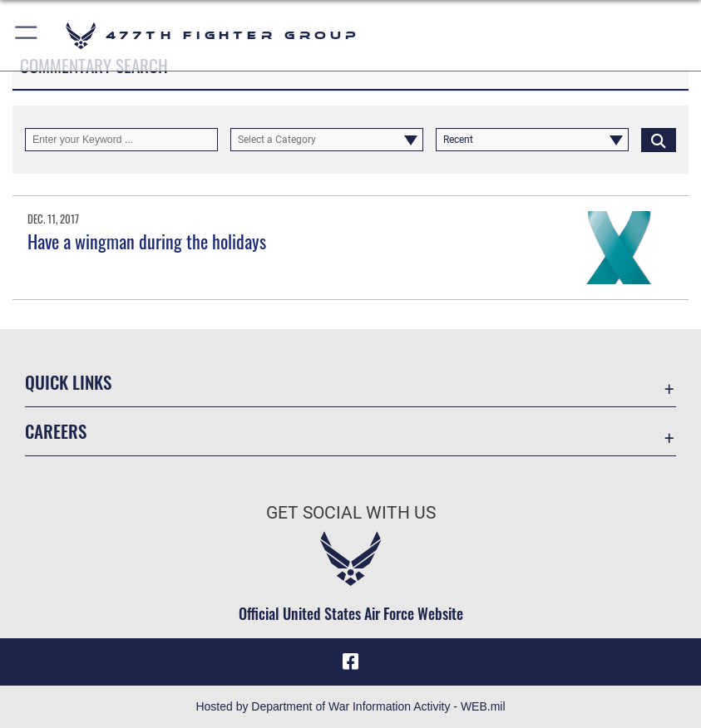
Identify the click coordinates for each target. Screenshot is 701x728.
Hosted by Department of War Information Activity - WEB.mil (350, 706)
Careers (56, 431)
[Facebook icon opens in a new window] (351, 662)
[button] (27, 35)
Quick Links (68, 382)
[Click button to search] (659, 140)
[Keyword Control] (121, 140)
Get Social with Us (351, 512)
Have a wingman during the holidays (147, 241)
